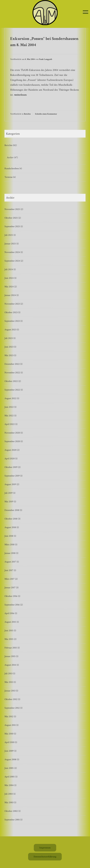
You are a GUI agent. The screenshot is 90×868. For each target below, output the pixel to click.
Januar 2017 (10, 588)
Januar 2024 (10, 295)
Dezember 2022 (12, 364)
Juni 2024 (9, 278)
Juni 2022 (9, 407)
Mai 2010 (9, 734)
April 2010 (9, 742)
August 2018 (10, 527)
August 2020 (10, 450)
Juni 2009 (9, 751)
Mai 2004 (9, 785)
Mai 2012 (9, 717)
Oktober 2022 (11, 381)
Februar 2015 (11, 648)
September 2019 (12, 476)
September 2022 (12, 390)
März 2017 (9, 579)
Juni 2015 (9, 631)
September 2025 (12, 226)
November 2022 (12, 373)
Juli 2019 (9, 493)
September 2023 (12, 321)
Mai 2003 (9, 802)
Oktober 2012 (11, 699)
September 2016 (12, 605)
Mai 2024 (9, 287)
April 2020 (10, 459)
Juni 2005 (9, 768)
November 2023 (12, 304)
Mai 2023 (9, 355)
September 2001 (12, 820)
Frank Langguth (46, 59)
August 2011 (10, 725)
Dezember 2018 (12, 510)
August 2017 (10, 562)
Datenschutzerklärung (45, 857)
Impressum (45, 848)
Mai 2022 (9, 416)
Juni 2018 (9, 536)
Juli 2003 (9, 794)
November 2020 (12, 433)
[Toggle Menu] (86, 12)
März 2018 (9, 545)
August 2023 (10, 330)
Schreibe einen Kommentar (46, 114)
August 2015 (10, 622)
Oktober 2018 (11, 519)
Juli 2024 (9, 269)
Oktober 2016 (11, 596)
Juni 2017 (9, 570)
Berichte (27, 114)
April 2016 (9, 613)
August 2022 (10, 398)
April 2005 (10, 777)
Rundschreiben (12, 169)
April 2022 (10, 424)
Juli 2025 (9, 235)
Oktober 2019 (11, 467)
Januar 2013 (10, 691)
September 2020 (12, 441)
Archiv (10, 158)
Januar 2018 (10, 553)
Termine (9, 177)
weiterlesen (20, 95)
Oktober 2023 (11, 312)
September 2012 (12, 708)
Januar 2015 (10, 656)
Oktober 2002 (11, 811)
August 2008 (10, 759)
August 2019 (10, 484)
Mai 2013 (9, 682)
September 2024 (12, 261)
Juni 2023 (9, 347)
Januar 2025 (10, 244)
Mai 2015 (9, 639)
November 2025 (12, 209)
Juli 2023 (9, 338)
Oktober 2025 (11, 218)
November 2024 (12, 252)
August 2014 (10, 665)
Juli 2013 (8, 674)
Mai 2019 (9, 502)
